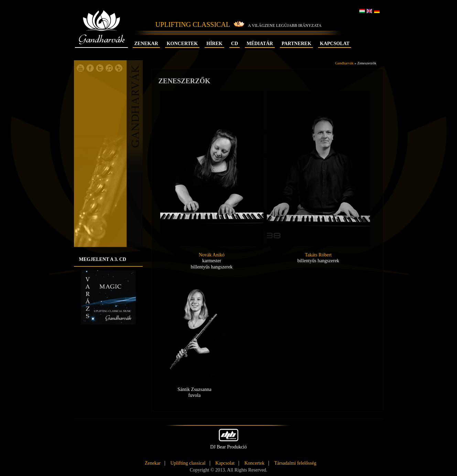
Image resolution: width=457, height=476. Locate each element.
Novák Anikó (212, 255)
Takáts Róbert (318, 255)
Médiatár (260, 44)
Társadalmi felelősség (295, 463)
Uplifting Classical (193, 24)
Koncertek (182, 44)
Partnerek (296, 44)
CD (235, 44)
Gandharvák (102, 34)
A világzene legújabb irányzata (285, 25)
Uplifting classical (188, 463)
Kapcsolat (335, 44)
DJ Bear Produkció (228, 439)
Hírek (214, 44)
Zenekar (146, 44)
